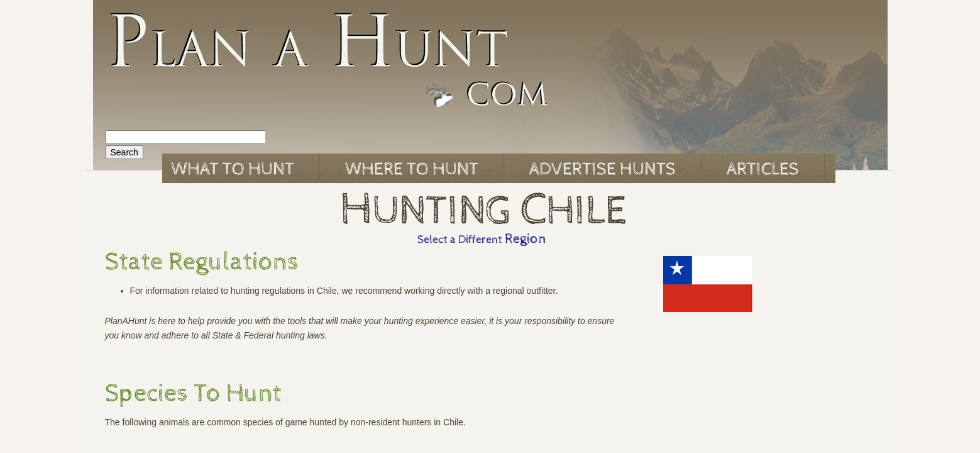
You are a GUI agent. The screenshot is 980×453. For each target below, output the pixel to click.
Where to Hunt (412, 169)
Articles (763, 169)
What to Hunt (233, 169)
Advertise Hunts (603, 169)
